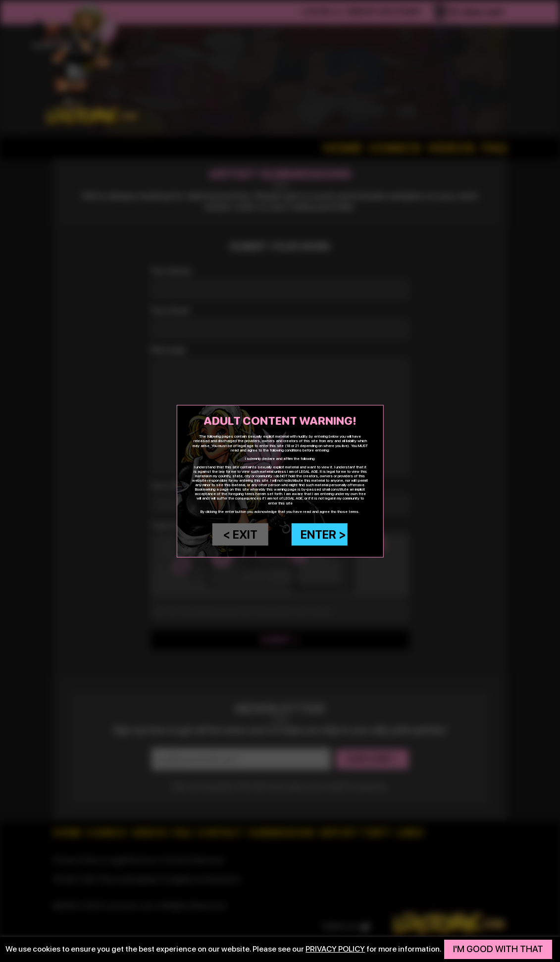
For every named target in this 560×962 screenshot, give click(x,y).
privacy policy (335, 949)
